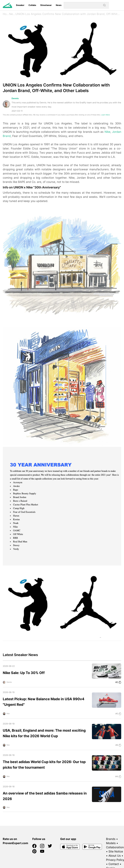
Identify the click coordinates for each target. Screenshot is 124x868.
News (59, 5)
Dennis (15, 98)
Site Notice (116, 851)
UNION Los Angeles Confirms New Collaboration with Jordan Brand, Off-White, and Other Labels (68, 14)
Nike (107, 132)
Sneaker (20, 5)
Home (6, 14)
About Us (115, 856)
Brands (111, 839)
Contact (114, 864)
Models (111, 843)
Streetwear (46, 5)
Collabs (32, 5)
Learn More (105, 115)
